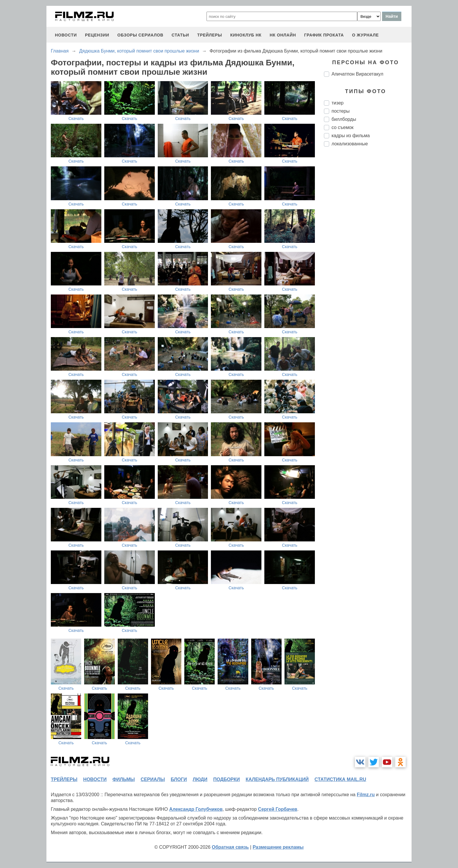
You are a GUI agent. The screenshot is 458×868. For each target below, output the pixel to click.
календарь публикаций (277, 779)
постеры (341, 111)
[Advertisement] (368, 249)
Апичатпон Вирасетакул (357, 74)
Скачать (76, 118)
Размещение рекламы (278, 847)
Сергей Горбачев (277, 809)
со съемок (342, 127)
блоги (179, 779)
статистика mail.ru (340, 779)
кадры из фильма (351, 136)
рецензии (97, 35)
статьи (180, 35)
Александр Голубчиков (196, 809)
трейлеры (210, 35)
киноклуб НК (246, 35)
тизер (338, 103)
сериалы (153, 779)
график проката (324, 35)
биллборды (344, 119)
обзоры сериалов (140, 35)
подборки (227, 779)
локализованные (350, 144)
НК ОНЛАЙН (283, 35)
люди (200, 779)
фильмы (124, 779)
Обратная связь (230, 847)
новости (66, 35)
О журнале (365, 35)
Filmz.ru (366, 795)
